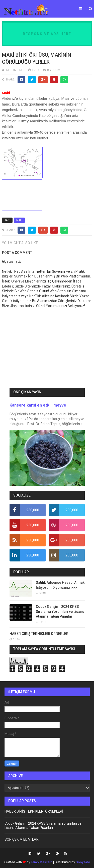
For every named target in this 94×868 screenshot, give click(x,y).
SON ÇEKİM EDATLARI (22, 839)
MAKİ (19, 220)
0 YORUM (54, 70)
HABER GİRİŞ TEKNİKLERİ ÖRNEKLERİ (39, 634)
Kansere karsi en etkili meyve (38, 405)
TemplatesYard (42, 862)
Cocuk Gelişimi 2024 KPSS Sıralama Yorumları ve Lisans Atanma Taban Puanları (60, 611)
